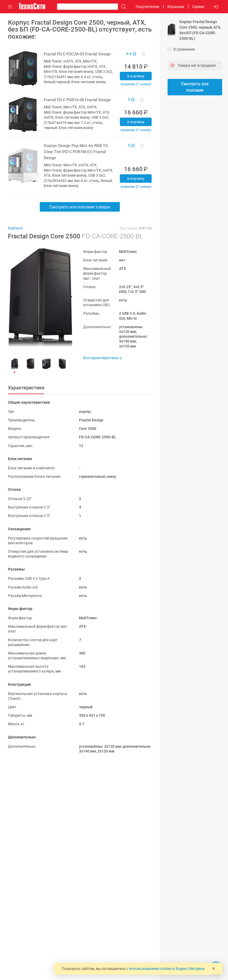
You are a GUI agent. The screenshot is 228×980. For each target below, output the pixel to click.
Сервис (198, 7)
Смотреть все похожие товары (80, 207)
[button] (38, 297)
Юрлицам (176, 7)
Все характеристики (103, 358)
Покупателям (147, 7)
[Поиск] (122, 7)
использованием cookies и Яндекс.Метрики (167, 969)
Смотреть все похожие (195, 87)
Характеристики (26, 388)
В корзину (136, 76)
